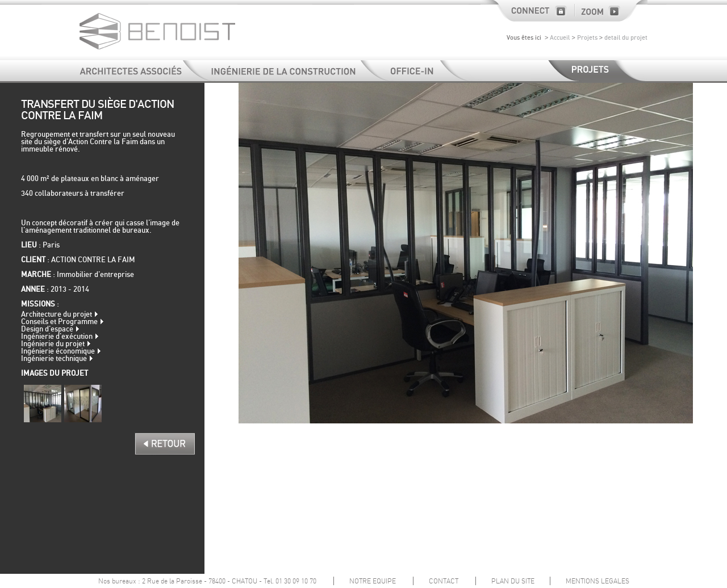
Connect (527, 11)
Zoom (611, 11)
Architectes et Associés (147, 71)
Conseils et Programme (59, 322)
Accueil (560, 38)
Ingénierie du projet (53, 344)
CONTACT (444, 581)
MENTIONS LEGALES (598, 581)
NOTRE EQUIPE (373, 581)
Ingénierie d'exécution (57, 337)
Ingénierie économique (58, 352)
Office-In (431, 71)
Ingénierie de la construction (301, 71)
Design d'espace (47, 329)
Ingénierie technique (54, 359)
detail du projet (626, 38)
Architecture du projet (57, 315)
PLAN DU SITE (513, 581)
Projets (587, 38)
